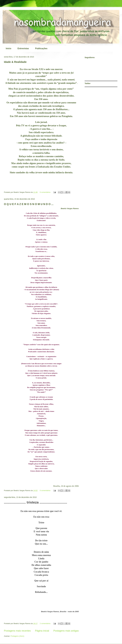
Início (9, 48)
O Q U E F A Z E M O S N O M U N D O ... (29, 204)
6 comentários (45, 192)
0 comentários (45, 490)
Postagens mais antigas (66, 631)
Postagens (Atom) (17, 636)
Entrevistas (23, 48)
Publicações (41, 48)
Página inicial (42, 631)
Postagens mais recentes (17, 631)
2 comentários (45, 623)
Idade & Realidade (15, 62)
